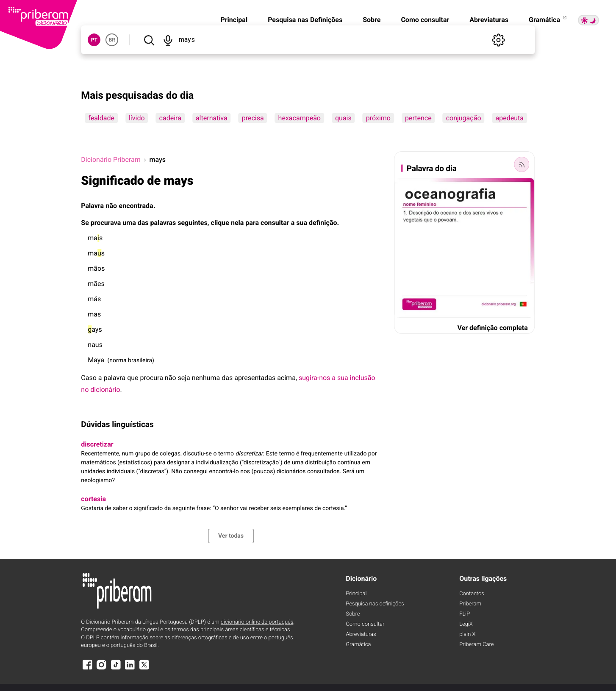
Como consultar (425, 20)
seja (184, 378)
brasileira (140, 361)
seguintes (192, 223)
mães (96, 284)
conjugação (464, 118)
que (133, 378)
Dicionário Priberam (111, 160)
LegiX (466, 624)
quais (343, 118)
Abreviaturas (489, 20)
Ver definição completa (493, 328)
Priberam (470, 604)
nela (237, 223)
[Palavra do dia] (522, 164)
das (143, 223)
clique (220, 223)
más (94, 299)
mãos (96, 268)
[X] (144, 669)
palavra (114, 378)
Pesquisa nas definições (375, 604)
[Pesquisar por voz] (168, 40)
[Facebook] (87, 669)
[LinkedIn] (130, 669)
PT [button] (94, 40)
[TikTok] (116, 669)
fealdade (101, 118)
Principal (234, 20)
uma (129, 223)
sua (302, 223)
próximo (378, 118)
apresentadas (255, 378)
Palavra (92, 206)
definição (323, 223)
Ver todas (231, 536)
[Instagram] (102, 669)
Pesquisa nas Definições (305, 20)
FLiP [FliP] (465, 614)
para (252, 223)
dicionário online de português (257, 622)
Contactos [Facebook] (472, 594)
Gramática (548, 20)
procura (152, 378)
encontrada (136, 206)
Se (85, 223)
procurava (106, 223)
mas (95, 238)
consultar (275, 223)
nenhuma (206, 378)
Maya (96, 360)
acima (286, 378)
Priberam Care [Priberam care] (476, 645)
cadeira (170, 118)
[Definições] (499, 40)
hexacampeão (300, 118)
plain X (467, 634)
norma (118, 361)
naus (95, 345)
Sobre (372, 20)
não (112, 206)
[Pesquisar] (149, 40)
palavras (163, 223)
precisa (253, 118)
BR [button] (112, 40)
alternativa (212, 118)
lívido (137, 118)
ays (95, 329)
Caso (89, 378)
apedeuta (510, 118)
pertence (418, 118)
